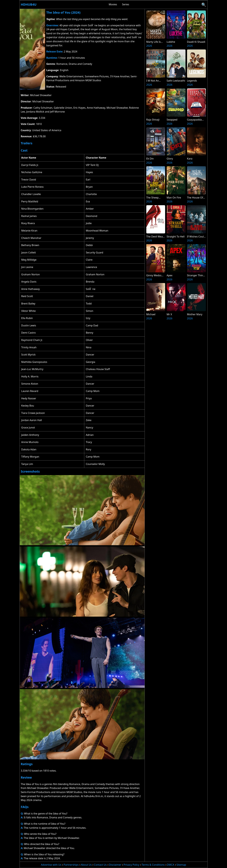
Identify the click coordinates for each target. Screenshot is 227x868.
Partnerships (71, 865)
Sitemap (181, 865)
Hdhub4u (29, 4)
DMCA (171, 865)
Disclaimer (115, 865)
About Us (86, 865)
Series (126, 4)
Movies (113, 4)
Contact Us (100, 865)
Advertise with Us (51, 865)
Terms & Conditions (153, 865)
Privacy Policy (132, 865)
